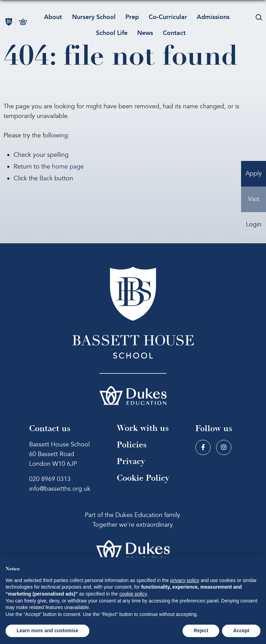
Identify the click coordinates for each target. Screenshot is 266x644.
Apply (254, 174)
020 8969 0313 (50, 479)
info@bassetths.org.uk (60, 489)
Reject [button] (201, 631)
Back (46, 178)
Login (254, 225)
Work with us (143, 428)
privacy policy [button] (185, 580)
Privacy (131, 461)
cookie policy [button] (133, 594)
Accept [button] (241, 631)
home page (68, 167)
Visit (254, 199)
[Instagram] (224, 447)
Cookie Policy (143, 478)
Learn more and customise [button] (47, 631)
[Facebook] (203, 447)
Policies (132, 445)
